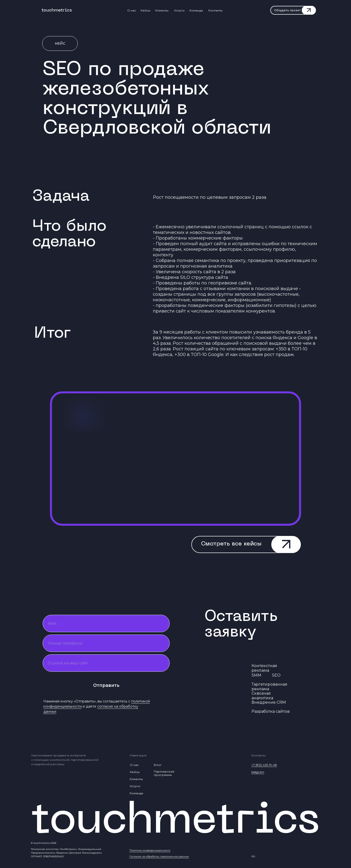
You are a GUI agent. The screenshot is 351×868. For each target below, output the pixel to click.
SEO (276, 675)
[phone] (106, 643)
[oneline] (106, 663)
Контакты (215, 10)
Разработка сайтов (271, 711)
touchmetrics (57, 10)
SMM (256, 675)
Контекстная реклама (264, 668)
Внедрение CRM (269, 702)
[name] (106, 623)
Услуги (179, 10)
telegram (258, 772)
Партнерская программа (164, 773)
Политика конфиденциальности (150, 850)
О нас (132, 10)
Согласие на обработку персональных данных (159, 856)
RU (253, 856)
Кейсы (146, 10)
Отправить (106, 685)
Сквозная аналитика (262, 696)
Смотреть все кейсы (231, 544)
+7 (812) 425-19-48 (264, 765)
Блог (158, 765)
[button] (293, 11)
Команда (196, 10)
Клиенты (162, 10)
